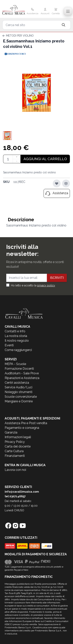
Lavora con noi (15, 470)
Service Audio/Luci (18, 387)
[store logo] (14, 10)
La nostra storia (16, 336)
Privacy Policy (15, 442)
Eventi (9, 345)
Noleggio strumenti (18, 392)
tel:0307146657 (15, 496)
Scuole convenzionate (21, 397)
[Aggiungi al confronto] (66, 183)
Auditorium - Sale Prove (22, 373)
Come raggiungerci (18, 350)
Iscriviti (57, 278)
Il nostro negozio (17, 341)
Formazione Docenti (19, 369)
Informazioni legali (18, 437)
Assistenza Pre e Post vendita (26, 423)
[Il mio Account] (45, 12)
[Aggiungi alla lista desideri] (57, 183)
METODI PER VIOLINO (20, 36)
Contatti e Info (15, 331)
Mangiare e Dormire (19, 401)
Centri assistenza (17, 383)
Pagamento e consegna (22, 428)
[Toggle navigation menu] (68, 11)
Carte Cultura (14, 451)
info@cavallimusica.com (22, 492)
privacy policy (46, 285)
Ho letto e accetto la (33, 285)
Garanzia (11, 432)
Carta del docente (18, 446)
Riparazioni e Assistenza (22, 378)
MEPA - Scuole (15, 364)
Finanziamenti (15, 456)
